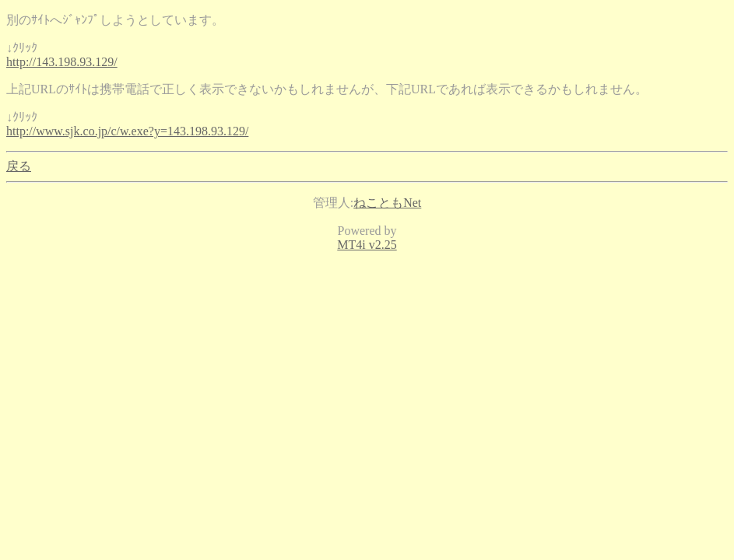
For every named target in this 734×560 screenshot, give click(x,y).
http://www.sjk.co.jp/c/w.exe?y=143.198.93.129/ (127, 131)
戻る (19, 166)
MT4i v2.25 (367, 245)
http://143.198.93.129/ (62, 62)
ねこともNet (387, 203)
